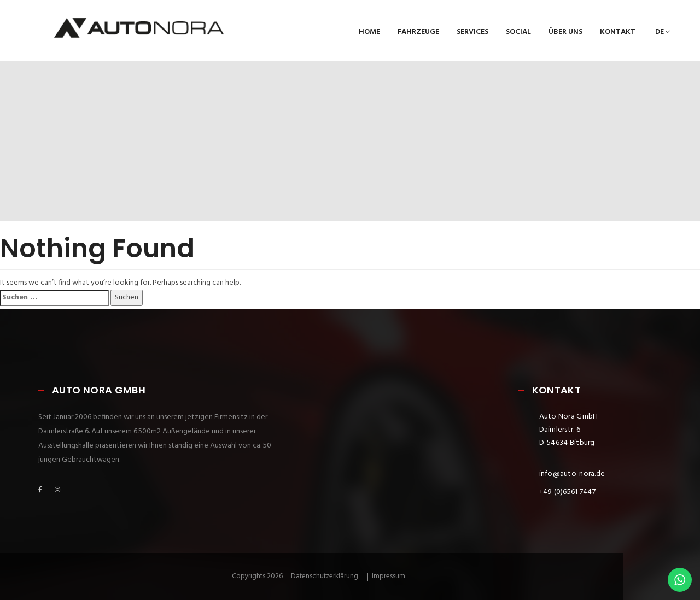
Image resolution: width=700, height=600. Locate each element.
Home (369, 32)
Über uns (565, 32)
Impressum (389, 577)
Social (518, 32)
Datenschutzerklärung (325, 577)
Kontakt (618, 32)
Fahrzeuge (418, 32)
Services (472, 32)
